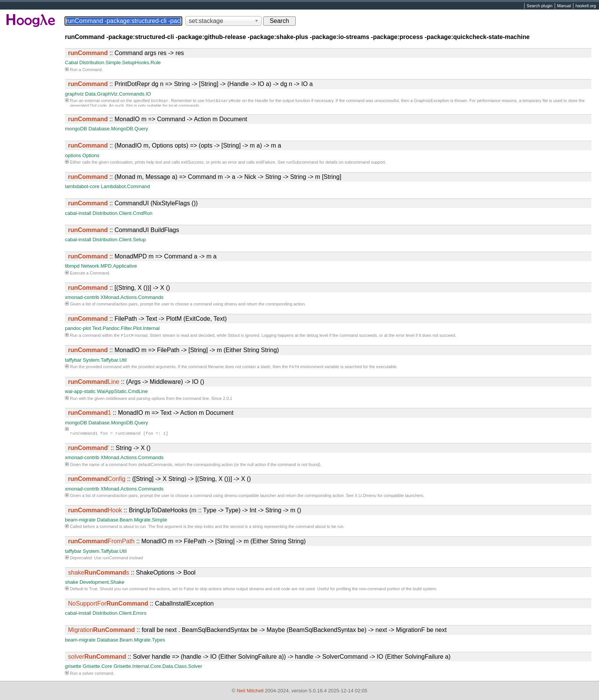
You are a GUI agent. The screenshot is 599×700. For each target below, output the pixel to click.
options (73, 155)
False (189, 590)
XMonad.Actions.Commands (132, 297)
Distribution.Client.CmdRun (122, 213)
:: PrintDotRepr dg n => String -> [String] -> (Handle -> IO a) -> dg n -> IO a (190, 84)
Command (92, 70)
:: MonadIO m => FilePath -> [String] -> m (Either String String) (173, 351)
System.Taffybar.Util (105, 361)
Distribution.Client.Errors (119, 615)
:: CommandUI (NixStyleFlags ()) (133, 203)
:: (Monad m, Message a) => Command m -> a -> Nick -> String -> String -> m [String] (205, 177)
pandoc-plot (78, 328)
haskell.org (585, 6)
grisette (73, 668)
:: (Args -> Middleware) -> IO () (136, 383)
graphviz (74, 94)
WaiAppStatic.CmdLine (122, 393)
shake (72, 584)
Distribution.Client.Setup (119, 240)
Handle (261, 101)
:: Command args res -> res (126, 53)
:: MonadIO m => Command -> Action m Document (158, 119)
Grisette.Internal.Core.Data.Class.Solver (158, 668)
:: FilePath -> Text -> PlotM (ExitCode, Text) (147, 319)
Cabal (71, 63)
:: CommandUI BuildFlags (124, 230)
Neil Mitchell (250, 691)
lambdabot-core (82, 186)
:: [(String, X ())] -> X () (119, 288)
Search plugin (540, 6)
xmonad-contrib (82, 297)
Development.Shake (102, 584)
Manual (564, 6)
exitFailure (266, 162)
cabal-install (78, 213)
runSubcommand (302, 162)
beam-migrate (80, 521)
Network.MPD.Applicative (109, 266)
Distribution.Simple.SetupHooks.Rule (120, 63)
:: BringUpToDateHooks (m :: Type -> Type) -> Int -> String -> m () (185, 512)
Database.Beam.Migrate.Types (131, 641)
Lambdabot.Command (125, 186)
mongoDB (76, 129)
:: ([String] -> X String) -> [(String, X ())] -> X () (159, 480)
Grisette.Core (97, 668)
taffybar (73, 361)
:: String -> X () (109, 449)
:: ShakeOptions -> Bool (132, 574)
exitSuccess (192, 162)
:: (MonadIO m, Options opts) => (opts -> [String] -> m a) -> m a (175, 145)
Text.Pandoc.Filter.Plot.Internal (126, 328)
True (93, 590)
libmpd (72, 266)
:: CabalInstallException (141, 605)
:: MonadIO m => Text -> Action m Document (151, 414)
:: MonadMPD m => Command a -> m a (142, 256)
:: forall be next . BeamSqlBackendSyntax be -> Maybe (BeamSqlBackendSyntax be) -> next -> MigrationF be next (257, 631)
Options (91, 155)
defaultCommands (155, 466)
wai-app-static (80, 393)
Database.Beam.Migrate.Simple (132, 521)
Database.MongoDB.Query (118, 129)
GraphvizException (431, 101)
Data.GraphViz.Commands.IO (118, 94)
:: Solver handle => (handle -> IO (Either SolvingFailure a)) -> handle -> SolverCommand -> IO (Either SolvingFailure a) (259, 658)
